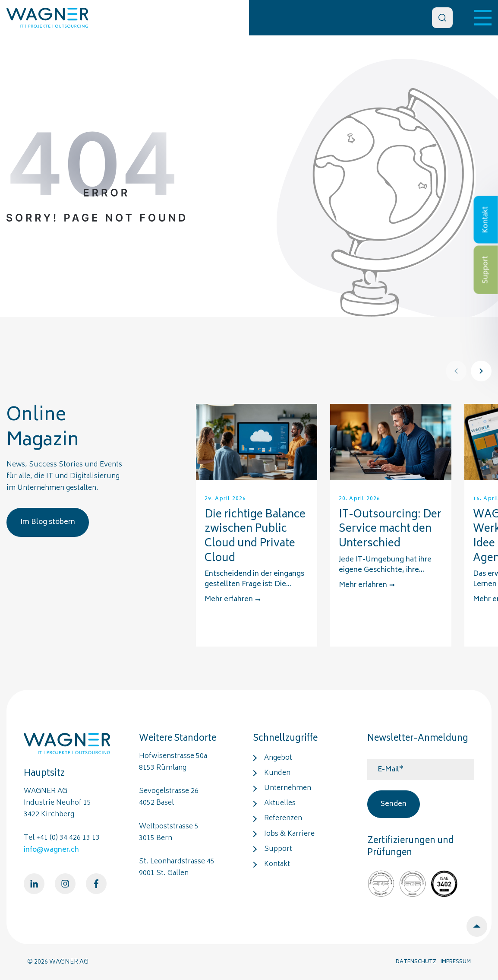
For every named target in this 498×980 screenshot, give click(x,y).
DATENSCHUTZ (416, 962)
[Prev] (456, 371)
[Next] (481, 371)
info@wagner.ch (51, 850)
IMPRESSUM (456, 962)
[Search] (442, 18)
